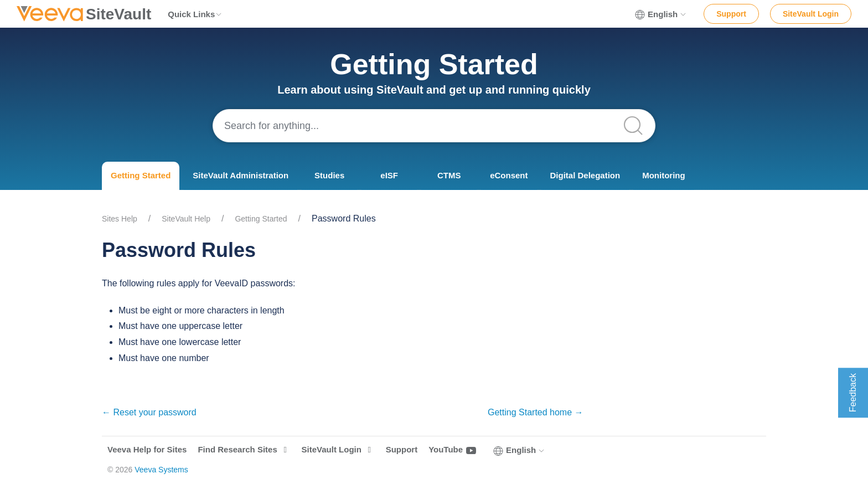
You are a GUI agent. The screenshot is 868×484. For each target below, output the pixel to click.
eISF (389, 175)
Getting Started (141, 175)
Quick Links (195, 14)
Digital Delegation (585, 175)
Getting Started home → (536, 412)
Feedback (853, 393)
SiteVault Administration (241, 175)
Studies (329, 175)
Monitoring (663, 175)
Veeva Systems (161, 470)
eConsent (509, 175)
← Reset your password (149, 412)
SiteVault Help (186, 219)
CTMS (449, 175)
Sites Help (120, 219)
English (661, 14)
